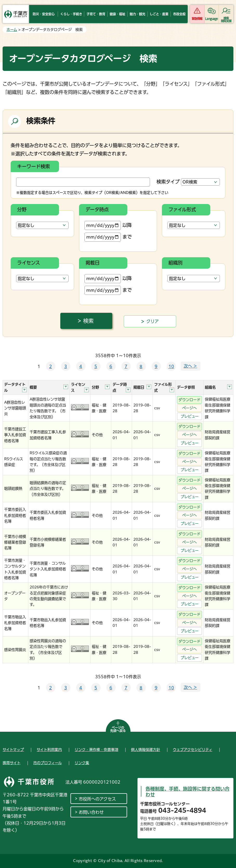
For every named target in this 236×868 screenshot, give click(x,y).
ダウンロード (189, 400)
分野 (22, 209)
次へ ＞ (191, 366)
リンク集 (82, 763)
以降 (108, 225)
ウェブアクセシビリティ (193, 750)
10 (171, 367)
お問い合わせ (91, 812)
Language (211, 19)
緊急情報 (197, 19)
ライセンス (29, 263)
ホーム (12, 30)
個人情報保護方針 (146, 750)
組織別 (175, 263)
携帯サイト (12, 763)
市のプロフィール (48, 763)
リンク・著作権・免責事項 (96, 750)
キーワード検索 (34, 166)
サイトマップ (13, 750)
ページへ (189, 408)
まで (108, 237)
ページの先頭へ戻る (118, 729)
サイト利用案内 (49, 750)
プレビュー (190, 416)
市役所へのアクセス (97, 799)
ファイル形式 (182, 209)
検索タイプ (168, 182)
